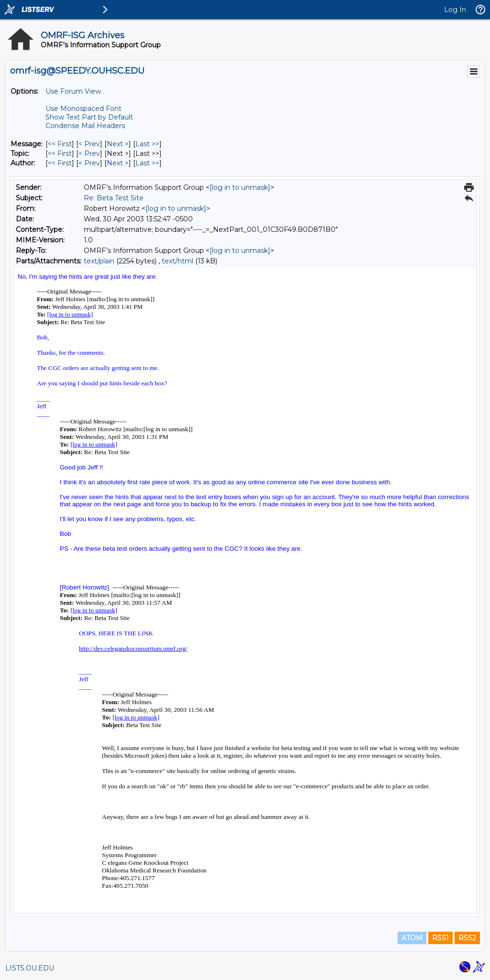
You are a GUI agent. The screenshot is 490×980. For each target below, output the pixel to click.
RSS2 (467, 938)
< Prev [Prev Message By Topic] (89, 153)
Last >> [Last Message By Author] (147, 163)
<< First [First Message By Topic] (60, 153)
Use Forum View (73, 91)
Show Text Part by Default (89, 117)
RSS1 (440, 938)
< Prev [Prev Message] (89, 144)
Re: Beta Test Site (114, 198)
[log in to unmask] (240, 187)
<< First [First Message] (60, 144)
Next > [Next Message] (118, 144)
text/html (178, 261)
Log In (455, 10)
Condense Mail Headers (85, 126)
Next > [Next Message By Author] (118, 163)
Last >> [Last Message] (147, 144)
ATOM (412, 938)
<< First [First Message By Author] (60, 163)
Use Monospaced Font (84, 109)
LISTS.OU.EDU (30, 968)
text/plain (99, 261)
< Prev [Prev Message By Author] (89, 163)
